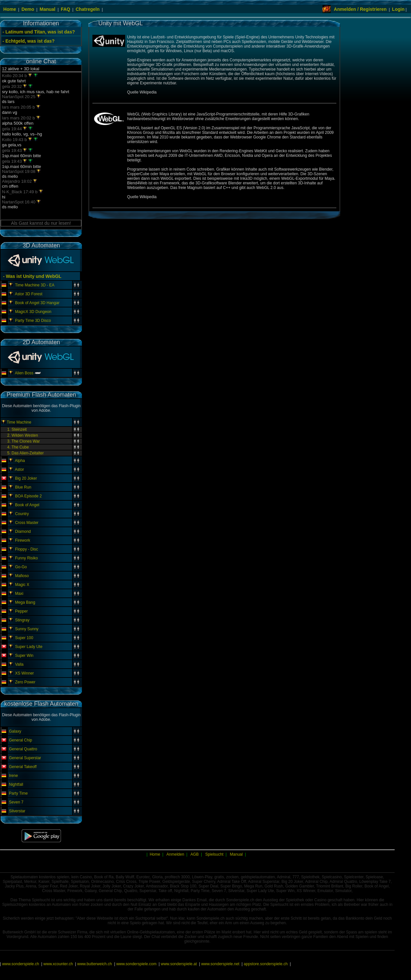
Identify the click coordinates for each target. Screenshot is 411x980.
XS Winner (24, 673)
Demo (28, 9)
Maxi (19, 594)
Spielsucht (214, 854)
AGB (195, 854)
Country (22, 514)
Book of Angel (27, 505)
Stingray (22, 620)
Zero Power (25, 682)
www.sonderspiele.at (179, 964)
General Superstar (25, 758)
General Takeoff (23, 767)
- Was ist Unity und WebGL (31, 276)
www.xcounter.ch (58, 964)
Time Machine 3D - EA (35, 285)
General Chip (20, 740)
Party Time (18, 793)
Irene (13, 776)
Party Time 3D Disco (33, 321)
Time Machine (19, 422)
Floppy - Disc (27, 549)
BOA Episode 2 (28, 496)
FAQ (65, 9)
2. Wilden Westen (23, 435)
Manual (48, 9)
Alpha (20, 461)
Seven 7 (16, 802)
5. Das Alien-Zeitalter (25, 453)
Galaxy (15, 731)
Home (10, 9)
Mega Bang (25, 602)
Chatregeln (88, 9)
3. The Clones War (23, 441)
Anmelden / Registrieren (360, 9)
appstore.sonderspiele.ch (266, 964)
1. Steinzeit (17, 429)
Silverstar (17, 811)
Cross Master (27, 523)
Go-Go (21, 567)
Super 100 (24, 638)
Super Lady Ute (29, 647)
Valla (19, 664)
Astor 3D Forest (29, 294)
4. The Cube (18, 447)
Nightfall (16, 784)
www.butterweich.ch (94, 964)
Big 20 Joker (26, 478)
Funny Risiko (26, 558)
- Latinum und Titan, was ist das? (39, 32)
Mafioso (22, 576)
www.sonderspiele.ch (20, 964)
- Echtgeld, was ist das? (29, 41)
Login (398, 9)
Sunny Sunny (27, 629)
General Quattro (23, 749)
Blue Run (23, 487)
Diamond (23, 532)
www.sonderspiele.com (137, 964)
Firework (23, 540)
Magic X (22, 585)
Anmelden (175, 854)
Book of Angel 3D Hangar (37, 303)
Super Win (24, 656)
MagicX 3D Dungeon (33, 312)
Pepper (21, 611)
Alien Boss (24, 373)
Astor (19, 469)
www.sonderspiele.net (220, 964)
